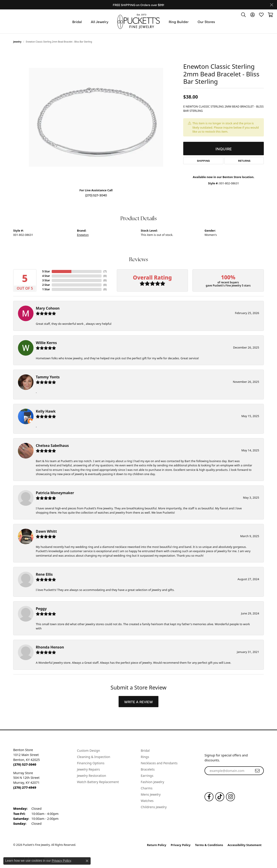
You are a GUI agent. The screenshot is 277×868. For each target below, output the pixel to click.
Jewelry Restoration (92, 776)
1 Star (46, 289)
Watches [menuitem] (147, 801)
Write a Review (138, 702)
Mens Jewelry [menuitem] (151, 794)
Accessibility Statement (245, 845)
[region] (96, 117)
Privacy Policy (181, 845)
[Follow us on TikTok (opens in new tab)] (220, 797)
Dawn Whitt (46, 531)
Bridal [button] (77, 22)
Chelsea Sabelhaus (52, 446)
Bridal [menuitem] (145, 751)
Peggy (41, 609)
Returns (244, 161)
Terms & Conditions (209, 845)
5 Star (46, 271)
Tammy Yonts (48, 377)
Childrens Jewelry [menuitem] (154, 807)
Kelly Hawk (46, 411)
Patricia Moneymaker (55, 493)
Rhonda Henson (50, 647)
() (105, 271)
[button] (243, 15)
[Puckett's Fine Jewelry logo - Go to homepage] (138, 21)
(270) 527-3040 (96, 195)
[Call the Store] (25, 764)
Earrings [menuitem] (147, 776)
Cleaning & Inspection (94, 757)
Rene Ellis (44, 574)
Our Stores (206, 22)
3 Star (46, 280)
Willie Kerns (46, 343)
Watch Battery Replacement (98, 782)
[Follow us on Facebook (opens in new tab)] (209, 797)
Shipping (203, 161)
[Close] (272, 5)
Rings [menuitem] (145, 757)
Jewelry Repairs (88, 769)
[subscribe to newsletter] (257, 771)
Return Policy (157, 845)
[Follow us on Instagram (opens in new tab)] (230, 797)
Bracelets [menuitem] (148, 769)
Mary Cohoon (48, 308)
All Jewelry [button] (100, 22)
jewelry (17, 42)
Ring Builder (179, 22)
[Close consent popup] (87, 861)
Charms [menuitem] (147, 788)
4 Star (46, 276)
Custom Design (88, 751)
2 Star (46, 285)
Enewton (83, 235)
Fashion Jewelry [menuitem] (152, 782)
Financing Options (91, 763)
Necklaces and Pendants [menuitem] (159, 763)
